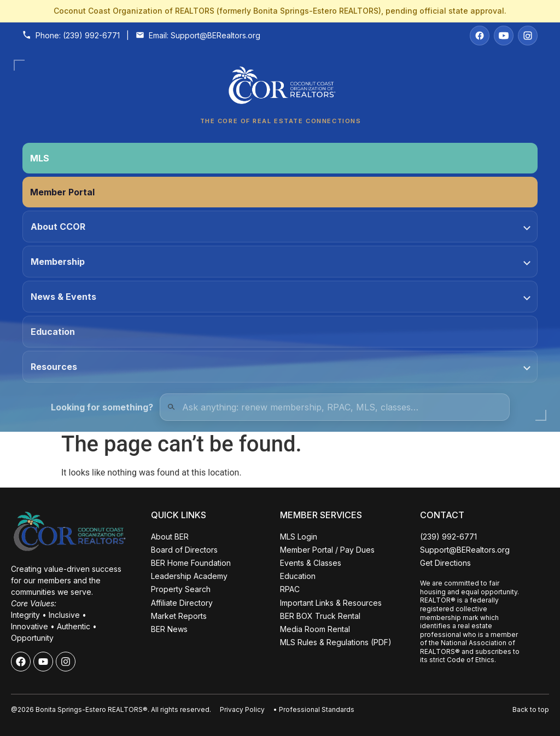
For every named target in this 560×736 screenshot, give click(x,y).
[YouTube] (504, 36)
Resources (281, 367)
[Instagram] (528, 36)
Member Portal (62, 192)
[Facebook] (480, 36)
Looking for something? (102, 407)
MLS (40, 158)
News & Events (281, 297)
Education (53, 332)
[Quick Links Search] (335, 407)
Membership (281, 262)
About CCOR (281, 227)
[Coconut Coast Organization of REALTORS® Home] (280, 88)
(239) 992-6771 (91, 35)
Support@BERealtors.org (215, 35)
